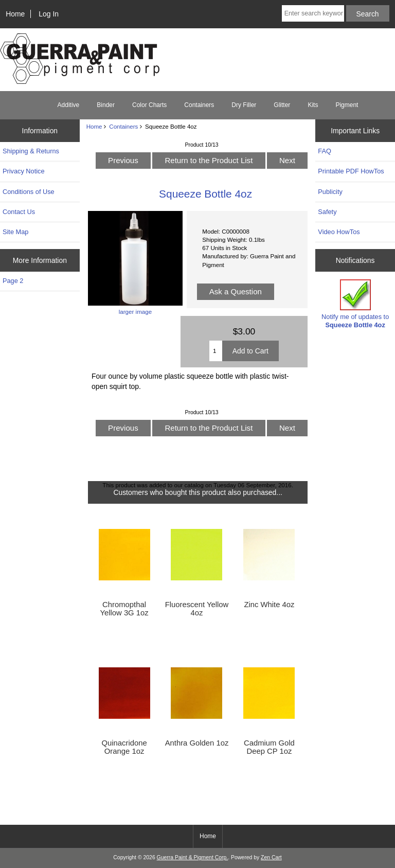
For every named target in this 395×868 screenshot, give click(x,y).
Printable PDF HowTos (351, 171)
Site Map (15, 232)
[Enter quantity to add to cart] (216, 351)
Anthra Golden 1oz (197, 743)
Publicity (330, 192)
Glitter (282, 105)
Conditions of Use (29, 192)
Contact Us (19, 212)
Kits (313, 105)
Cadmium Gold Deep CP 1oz (269, 747)
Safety (327, 212)
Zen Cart (271, 857)
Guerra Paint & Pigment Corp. (193, 857)
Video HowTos (339, 232)
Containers (123, 126)
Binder (106, 105)
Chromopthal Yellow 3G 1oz (124, 609)
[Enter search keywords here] (313, 13)
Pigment (347, 105)
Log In (49, 14)
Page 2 (13, 281)
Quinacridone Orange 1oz (124, 747)
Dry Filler (244, 105)
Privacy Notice (23, 171)
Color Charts (149, 105)
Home (15, 14)
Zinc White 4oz (269, 605)
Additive (69, 105)
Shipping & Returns (31, 151)
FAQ (325, 151)
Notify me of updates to (355, 304)
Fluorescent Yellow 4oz (197, 609)
